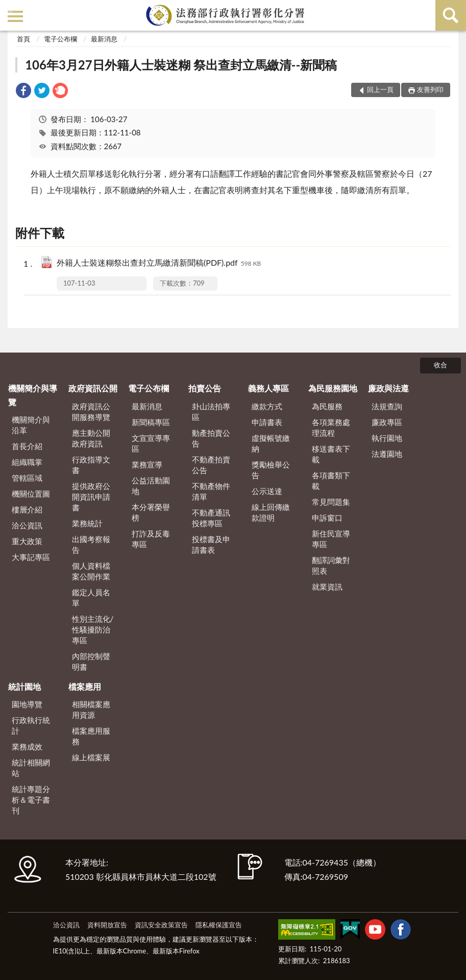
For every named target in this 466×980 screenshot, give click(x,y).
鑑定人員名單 (91, 598)
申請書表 (267, 422)
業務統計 (87, 523)
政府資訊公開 (93, 388)
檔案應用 (85, 686)
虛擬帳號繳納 (271, 443)
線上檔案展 (91, 757)
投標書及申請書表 (211, 544)
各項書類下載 (331, 481)
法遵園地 (387, 454)
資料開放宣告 (107, 925)
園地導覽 (27, 704)
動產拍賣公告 (211, 438)
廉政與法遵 (388, 388)
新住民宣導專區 (331, 539)
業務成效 (27, 746)
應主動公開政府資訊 (91, 438)
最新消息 (104, 39)
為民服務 (327, 406)
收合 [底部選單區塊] (440, 365)
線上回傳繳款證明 (271, 512)
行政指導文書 (91, 465)
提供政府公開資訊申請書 (91, 497)
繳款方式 (267, 406)
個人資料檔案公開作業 (91, 571)
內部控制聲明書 (91, 661)
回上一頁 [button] (380, 89)
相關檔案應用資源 (91, 709)
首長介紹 (27, 446)
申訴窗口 (327, 518)
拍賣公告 (205, 388)
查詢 (451, 15)
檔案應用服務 (91, 736)
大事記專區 (31, 557)
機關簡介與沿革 (31, 425)
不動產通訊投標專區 (211, 518)
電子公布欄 (60, 39)
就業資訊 (327, 587)
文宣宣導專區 (151, 443)
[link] (23, 92)
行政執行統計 (31, 725)
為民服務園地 (333, 388)
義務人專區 (268, 388)
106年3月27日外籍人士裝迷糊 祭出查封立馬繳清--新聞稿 (181, 65)
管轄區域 (27, 478)
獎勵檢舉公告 (271, 470)
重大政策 (27, 541)
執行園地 (387, 438)
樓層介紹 (27, 509)
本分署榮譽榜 (151, 512)
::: (10, 9)
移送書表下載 (331, 454)
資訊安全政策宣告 (161, 925)
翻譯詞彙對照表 (331, 565)
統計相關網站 (31, 768)
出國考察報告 (91, 544)
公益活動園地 (151, 486)
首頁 (23, 39)
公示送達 (267, 491)
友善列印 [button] (430, 89)
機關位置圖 (31, 494)
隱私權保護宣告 (219, 925)
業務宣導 (147, 464)
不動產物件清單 (211, 491)
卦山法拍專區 (211, 412)
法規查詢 (387, 406)
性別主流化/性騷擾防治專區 (93, 629)
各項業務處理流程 (331, 427)
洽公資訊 (27, 525)
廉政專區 (387, 422)
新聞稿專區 (151, 422)
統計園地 (24, 686)
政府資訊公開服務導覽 (91, 412)
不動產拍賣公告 (211, 465)
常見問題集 (331, 502)
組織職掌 (27, 462)
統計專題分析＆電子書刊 (31, 800)
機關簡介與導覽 (33, 395)
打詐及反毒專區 (151, 539)
